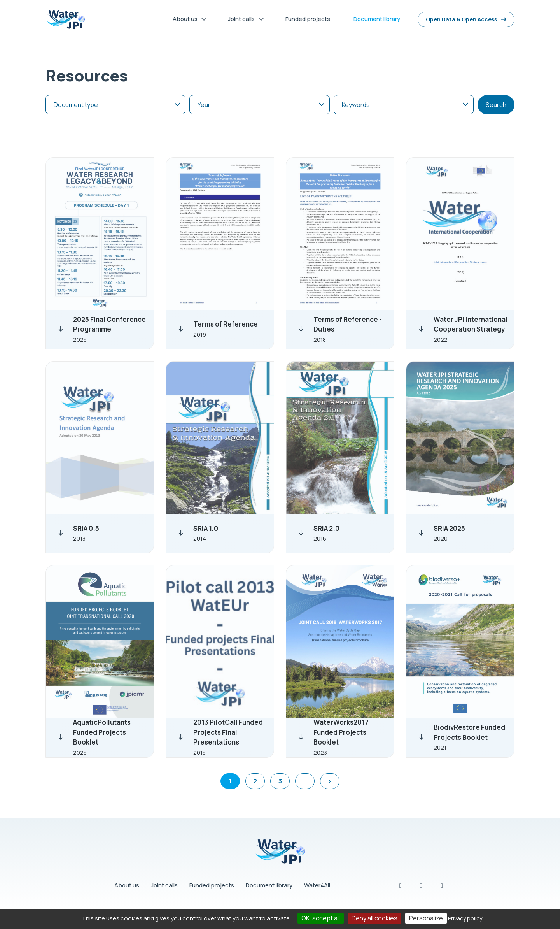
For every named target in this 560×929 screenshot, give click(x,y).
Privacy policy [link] (465, 918)
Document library (269, 885)
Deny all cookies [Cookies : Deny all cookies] (374, 918)
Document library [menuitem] (377, 19)
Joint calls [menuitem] (243, 20)
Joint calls (164, 885)
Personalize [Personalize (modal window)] (426, 918)
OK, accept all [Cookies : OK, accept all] (321, 918)
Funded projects (212, 885)
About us (127, 885)
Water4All (317, 885)
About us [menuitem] (187, 20)
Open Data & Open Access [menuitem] (461, 19)
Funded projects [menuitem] (308, 19)
